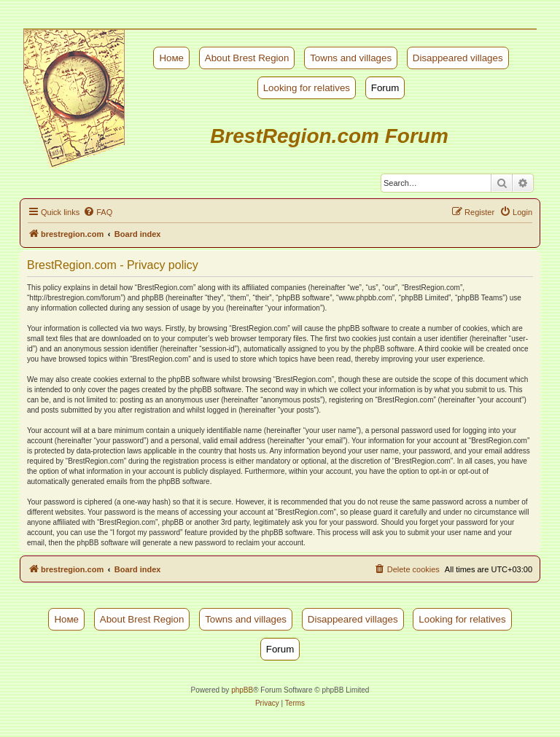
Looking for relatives (307, 88)
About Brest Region (247, 58)
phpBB (242, 690)
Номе (171, 58)
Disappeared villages (458, 58)
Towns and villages (351, 58)
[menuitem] (98, 212)
